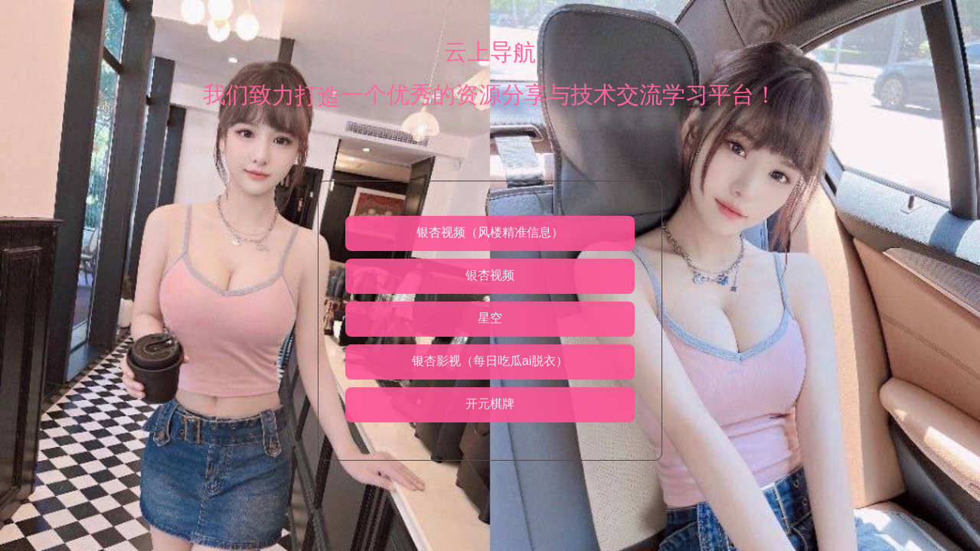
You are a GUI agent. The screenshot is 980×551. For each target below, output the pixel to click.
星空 (490, 318)
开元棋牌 (490, 404)
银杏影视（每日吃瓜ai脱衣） (490, 361)
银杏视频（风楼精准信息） (490, 232)
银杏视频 (490, 275)
